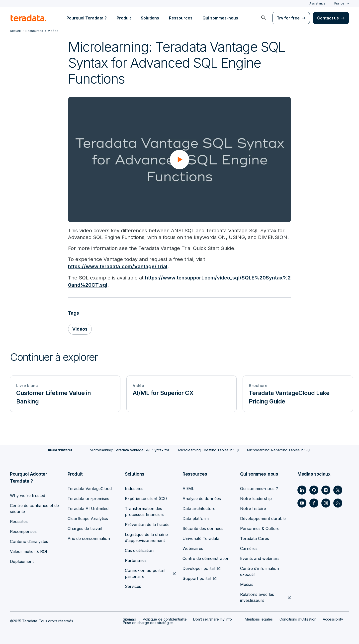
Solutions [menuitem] (150, 18)
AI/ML (188, 488)
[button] (179, 159)
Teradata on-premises (88, 498)
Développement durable (263, 517)
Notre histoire (253, 508)
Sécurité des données (203, 527)
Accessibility (333, 618)
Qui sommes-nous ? (259, 488)
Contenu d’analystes (29, 540)
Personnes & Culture (260, 527)
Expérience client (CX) (146, 498)
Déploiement (22, 560)
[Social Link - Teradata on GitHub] (314, 489)
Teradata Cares (255, 537)
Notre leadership (256, 498)
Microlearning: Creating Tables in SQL (209, 449)
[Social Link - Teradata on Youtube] (302, 502)
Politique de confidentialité (165, 618)
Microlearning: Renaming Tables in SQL (279, 449)
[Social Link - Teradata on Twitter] (338, 489)
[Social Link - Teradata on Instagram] (326, 502)
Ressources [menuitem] (181, 18)
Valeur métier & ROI (29, 550)
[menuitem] (264, 18)
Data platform (196, 517)
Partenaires (136, 559)
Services (133, 585)
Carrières (249, 547)
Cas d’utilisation (139, 549)
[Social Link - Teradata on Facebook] (314, 502)
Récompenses (23, 530)
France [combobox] (339, 3)
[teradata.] (28, 18)
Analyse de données (202, 498)
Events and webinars (260, 557)
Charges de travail (85, 527)
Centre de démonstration (206, 557)
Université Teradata (201, 537)
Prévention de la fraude (147, 523)
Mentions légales (259, 618)
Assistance (317, 3)
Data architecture (199, 508)
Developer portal (199, 567)
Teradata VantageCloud (90, 488)
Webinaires (193, 547)
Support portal (197, 577)
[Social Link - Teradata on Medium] (326, 489)
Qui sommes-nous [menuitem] (220, 18)
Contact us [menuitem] (328, 18)
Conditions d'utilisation (298, 618)
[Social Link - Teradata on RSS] (338, 502)
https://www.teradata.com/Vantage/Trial (118, 266)
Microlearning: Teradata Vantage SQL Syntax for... (131, 449)
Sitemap (130, 618)
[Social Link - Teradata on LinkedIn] (302, 489)
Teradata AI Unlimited (88, 508)
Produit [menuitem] (124, 18)
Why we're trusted (28, 495)
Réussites (19, 520)
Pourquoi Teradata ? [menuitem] (87, 18)
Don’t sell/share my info (213, 618)
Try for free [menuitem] (288, 18)
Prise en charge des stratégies (148, 622)
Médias (247, 583)
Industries (134, 488)
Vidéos (80, 328)
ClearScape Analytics (88, 517)
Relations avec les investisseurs (257, 596)
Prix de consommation (89, 537)
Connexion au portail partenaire (145, 572)
